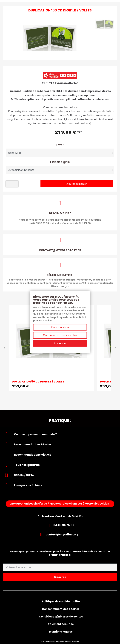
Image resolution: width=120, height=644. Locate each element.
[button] (77, 184)
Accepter (60, 343)
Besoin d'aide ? (60, 213)
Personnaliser (60, 327)
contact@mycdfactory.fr (60, 250)
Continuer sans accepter (60, 335)
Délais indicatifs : (60, 275)
